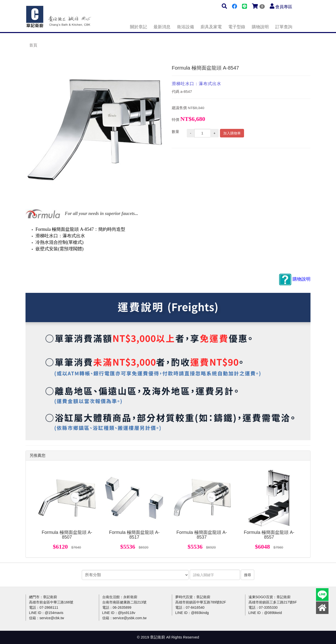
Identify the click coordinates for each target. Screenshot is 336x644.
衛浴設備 (185, 27)
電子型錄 (237, 27)
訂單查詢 (284, 27)
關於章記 (138, 27)
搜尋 (247, 575)
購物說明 (260, 27)
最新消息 (162, 27)
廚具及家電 (211, 27)
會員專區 (284, 7)
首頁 (33, 45)
